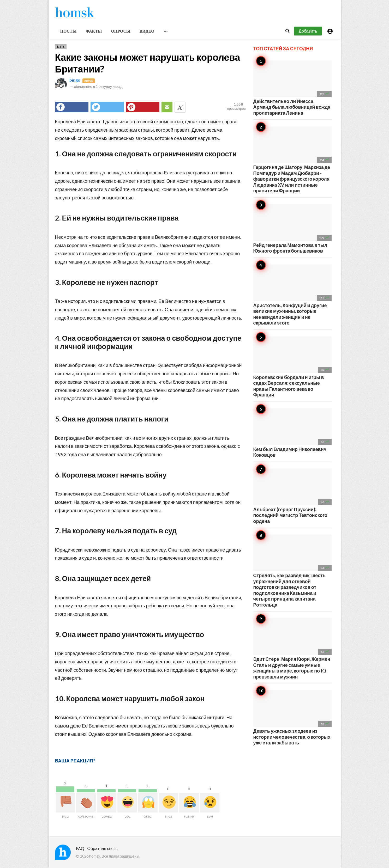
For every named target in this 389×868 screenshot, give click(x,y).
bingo (75, 80)
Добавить (308, 31)
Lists (61, 47)
